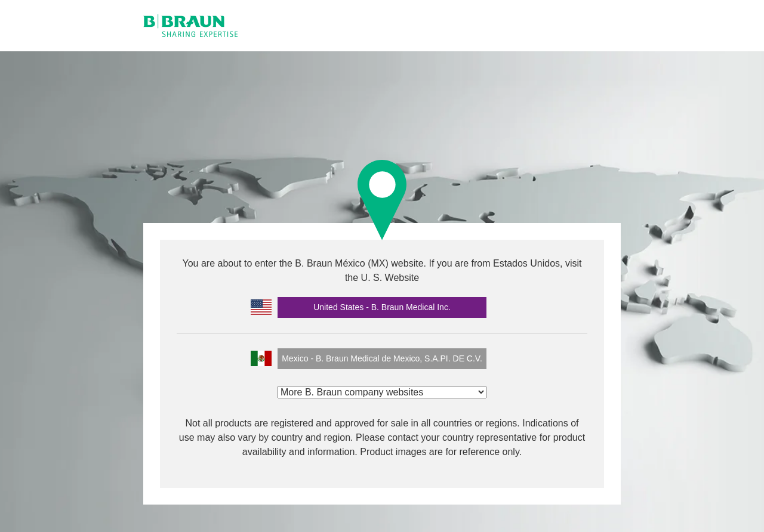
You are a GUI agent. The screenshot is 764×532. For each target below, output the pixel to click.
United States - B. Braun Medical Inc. (382, 307)
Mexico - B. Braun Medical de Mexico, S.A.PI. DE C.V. (382, 358)
